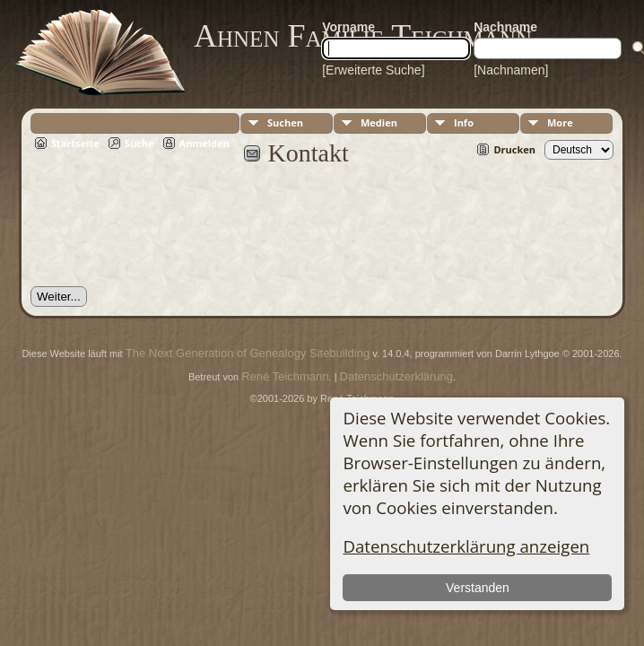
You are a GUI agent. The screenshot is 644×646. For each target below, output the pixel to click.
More (560, 122)
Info (464, 122)
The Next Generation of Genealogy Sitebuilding (248, 353)
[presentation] (167, 236)
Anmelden (205, 143)
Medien (379, 122)
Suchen (285, 122)
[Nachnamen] (511, 70)
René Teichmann (285, 376)
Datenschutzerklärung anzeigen (466, 546)
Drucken (514, 149)
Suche (139, 143)
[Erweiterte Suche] (373, 70)
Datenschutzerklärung (396, 376)
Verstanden (478, 588)
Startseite (75, 143)
